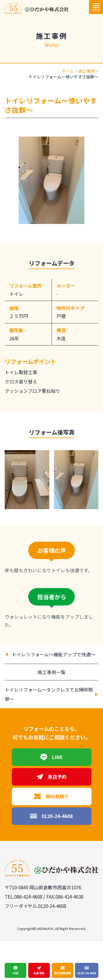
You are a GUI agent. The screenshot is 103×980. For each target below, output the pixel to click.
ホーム (68, 71)
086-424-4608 (28, 897)
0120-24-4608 (52, 816)
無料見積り (51, 796)
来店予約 (52, 777)
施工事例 (87, 71)
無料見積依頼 (62, 970)
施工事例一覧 (51, 672)
